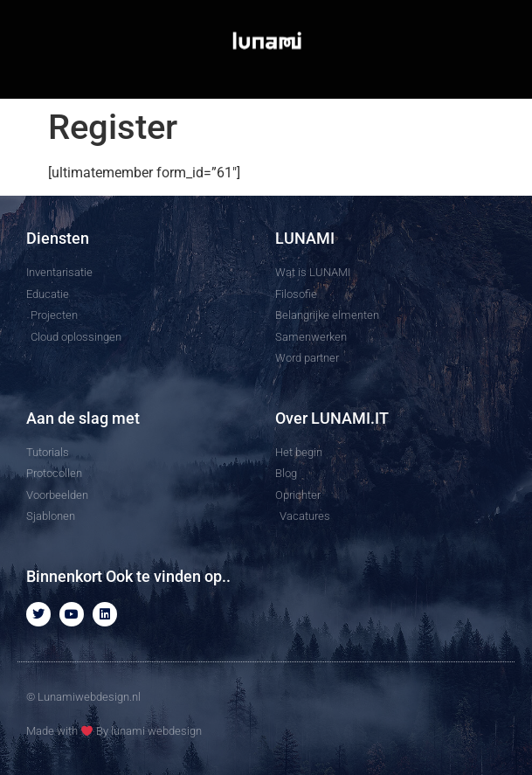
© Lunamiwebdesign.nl (83, 697)
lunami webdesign (156, 731)
